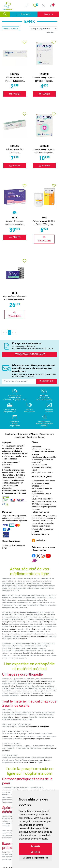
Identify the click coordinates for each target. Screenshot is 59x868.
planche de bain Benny (11, 736)
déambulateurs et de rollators (37, 727)
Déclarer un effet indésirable (44, 457)
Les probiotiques (8, 852)
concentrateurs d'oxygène (42, 760)
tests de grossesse (29, 636)
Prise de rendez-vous (41, 449)
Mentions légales (39, 465)
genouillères (26, 681)
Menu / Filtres (11, 28)
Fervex (14, 632)
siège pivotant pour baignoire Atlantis (36, 739)
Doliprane (8, 622)
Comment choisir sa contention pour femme (36, 696)
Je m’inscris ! (47, 381)
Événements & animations (43, 452)
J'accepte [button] (35, 846)
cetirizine (34, 629)
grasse (24, 627)
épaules (44, 684)
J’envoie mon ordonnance (30, 354)
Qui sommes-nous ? (11, 462)
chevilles (12, 686)
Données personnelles (41, 467)
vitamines (24, 639)
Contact (6, 467)
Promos (48, 14)
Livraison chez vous (40, 534)
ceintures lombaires (38, 681)
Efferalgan (47, 622)
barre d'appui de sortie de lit (20, 717)
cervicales (37, 684)
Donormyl (6, 634)
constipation (13, 629)
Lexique (36, 454)
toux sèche (15, 627)
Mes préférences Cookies (43, 473)
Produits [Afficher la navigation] (27, 14)
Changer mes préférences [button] (35, 858)
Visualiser (44, 239)
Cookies (36, 470)
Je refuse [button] (35, 852)
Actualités (37, 447)
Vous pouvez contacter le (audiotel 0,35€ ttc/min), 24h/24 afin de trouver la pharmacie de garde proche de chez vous (44, 504)
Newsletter (7, 465)
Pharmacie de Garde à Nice (43, 481)
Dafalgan (6, 624)
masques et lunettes (29, 763)
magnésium (44, 636)
